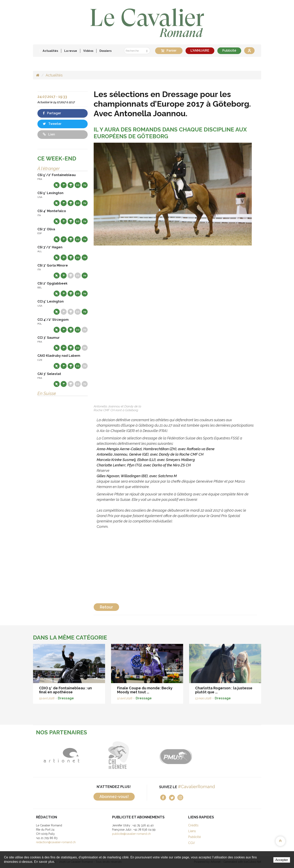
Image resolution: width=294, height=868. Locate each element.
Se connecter (249, 51)
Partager (52, 113)
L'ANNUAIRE (200, 51)
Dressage (66, 698)
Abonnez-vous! (114, 797)
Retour (106, 607)
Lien (49, 134)
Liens (192, 831)
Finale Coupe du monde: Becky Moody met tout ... (145, 690)
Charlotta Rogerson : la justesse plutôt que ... (224, 690)
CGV (192, 843)
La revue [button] (71, 51)
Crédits (193, 825)
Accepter (282, 860)
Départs (64, 185)
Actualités (50, 51)
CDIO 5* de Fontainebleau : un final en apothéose (65, 690)
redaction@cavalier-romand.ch (56, 842)
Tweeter (52, 124)
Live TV (85, 185)
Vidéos (88, 51)
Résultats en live (78, 185)
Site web (57, 185)
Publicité (229, 51)
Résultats (71, 185)
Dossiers (105, 51)
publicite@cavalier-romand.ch (131, 834)
